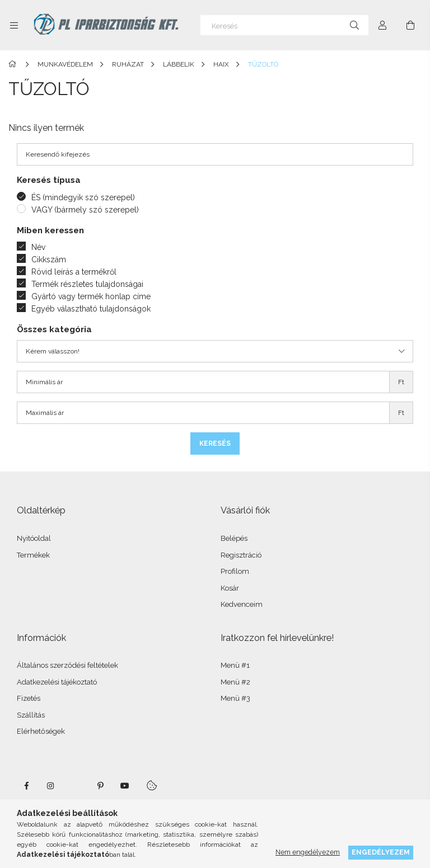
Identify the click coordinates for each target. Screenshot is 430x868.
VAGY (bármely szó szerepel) (85, 210)
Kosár (230, 588)
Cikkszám (49, 260)
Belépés (234, 538)
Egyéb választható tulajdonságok (91, 309)
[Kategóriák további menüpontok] (14, 25)
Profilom (235, 571)
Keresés (215, 444)
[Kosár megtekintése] (410, 25)
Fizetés (29, 698)
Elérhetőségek (41, 731)
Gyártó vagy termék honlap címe (91, 296)
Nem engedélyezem (308, 852)
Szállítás (31, 715)
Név (38, 247)
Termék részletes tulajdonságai (87, 284)
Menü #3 (235, 698)
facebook (26, 786)
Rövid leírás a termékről (74, 272)
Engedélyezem (381, 852)
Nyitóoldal (34, 538)
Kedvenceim (242, 604)
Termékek (33, 555)
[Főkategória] (14, 64)
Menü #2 (235, 682)
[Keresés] (284, 25)
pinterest (100, 786)
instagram (51, 786)
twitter (76, 786)
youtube (125, 786)
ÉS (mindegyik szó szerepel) (83, 197)
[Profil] (382, 25)
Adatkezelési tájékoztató (57, 682)
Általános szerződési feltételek (67, 665)
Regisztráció (241, 555)
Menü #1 (235, 665)
